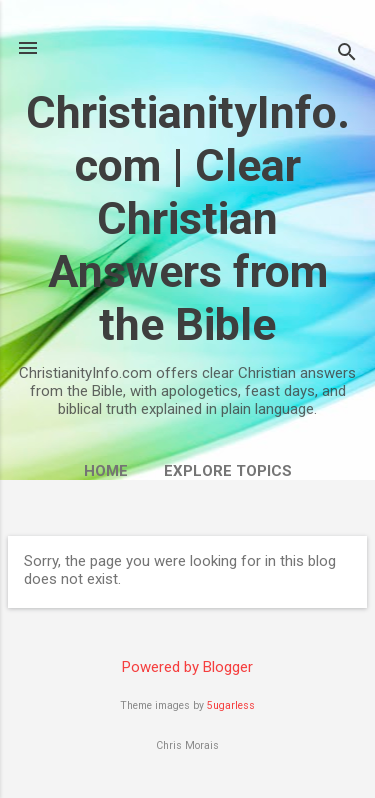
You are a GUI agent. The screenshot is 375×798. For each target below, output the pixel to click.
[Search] (347, 54)
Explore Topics (228, 471)
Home (106, 471)
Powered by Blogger (187, 667)
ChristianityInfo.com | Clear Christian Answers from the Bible (188, 218)
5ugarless (231, 705)
